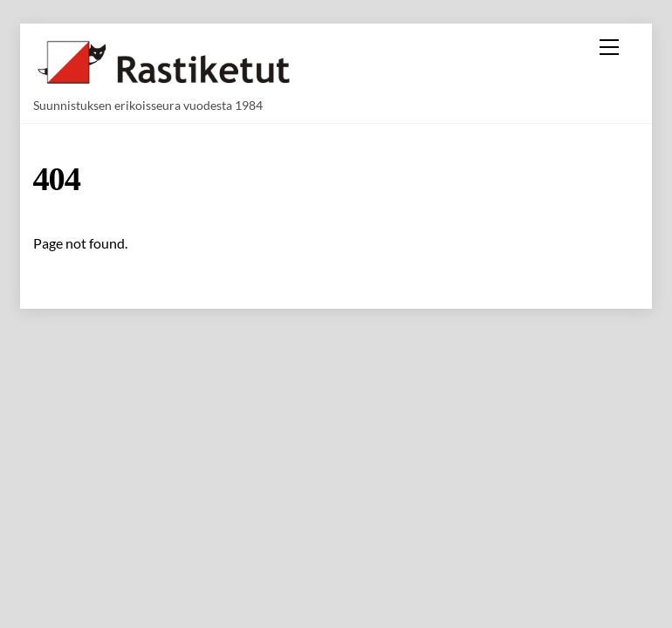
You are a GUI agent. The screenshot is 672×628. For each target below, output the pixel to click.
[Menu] (609, 47)
